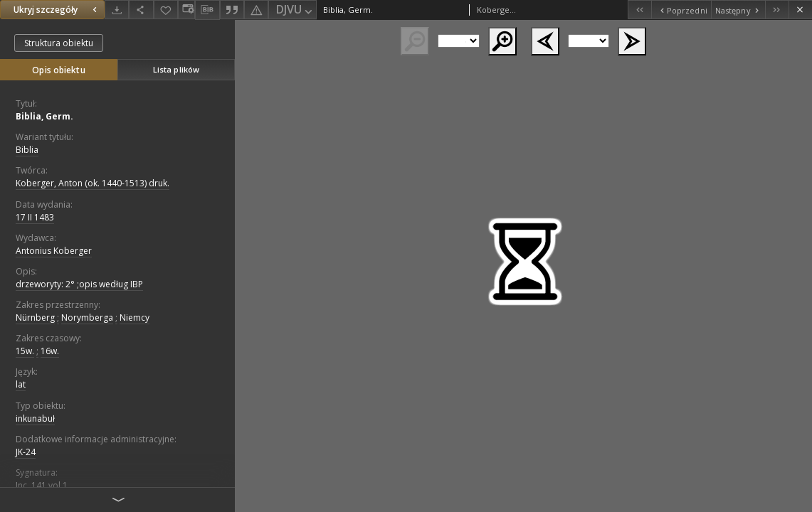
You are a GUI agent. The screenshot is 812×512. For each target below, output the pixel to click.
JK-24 (26, 452)
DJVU (295, 10)
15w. (25, 351)
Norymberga (87, 318)
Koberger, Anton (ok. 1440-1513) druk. (93, 183)
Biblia (27, 150)
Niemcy (135, 318)
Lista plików (176, 69)
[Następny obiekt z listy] (738, 10)
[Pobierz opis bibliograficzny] (207, 10)
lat (21, 384)
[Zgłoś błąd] (256, 10)
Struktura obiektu (59, 43)
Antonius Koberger (54, 251)
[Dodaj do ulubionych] (166, 10)
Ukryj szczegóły (57, 10)
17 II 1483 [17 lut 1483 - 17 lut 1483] (35, 217)
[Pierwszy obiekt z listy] (639, 10)
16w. (50, 351)
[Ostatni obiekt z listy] (777, 10)
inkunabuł (35, 418)
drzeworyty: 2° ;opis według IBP (79, 284)
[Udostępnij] (141, 10)
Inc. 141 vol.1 (42, 485)
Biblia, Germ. (44, 116)
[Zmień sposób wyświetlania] (186, 10)
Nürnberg (35, 318)
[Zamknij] (800, 10)
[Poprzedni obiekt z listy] (681, 10)
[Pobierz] (117, 10)
